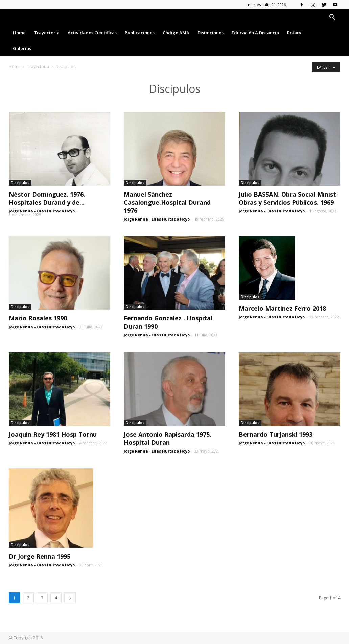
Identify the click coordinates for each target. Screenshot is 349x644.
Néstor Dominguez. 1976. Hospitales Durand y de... (47, 198)
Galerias (22, 48)
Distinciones (211, 33)
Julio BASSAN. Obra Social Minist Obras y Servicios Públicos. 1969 (287, 198)
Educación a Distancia (255, 33)
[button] (332, 18)
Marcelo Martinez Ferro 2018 (282, 308)
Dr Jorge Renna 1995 (40, 556)
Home (19, 33)
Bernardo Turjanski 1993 (276, 434)
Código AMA (176, 33)
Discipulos (20, 183)
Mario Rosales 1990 (38, 318)
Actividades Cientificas (92, 33)
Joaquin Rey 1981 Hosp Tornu (53, 434)
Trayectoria (47, 33)
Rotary (294, 33)
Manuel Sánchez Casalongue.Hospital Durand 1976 (167, 202)
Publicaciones (140, 33)
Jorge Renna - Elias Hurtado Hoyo (42, 211)
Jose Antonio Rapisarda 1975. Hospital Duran (168, 438)
